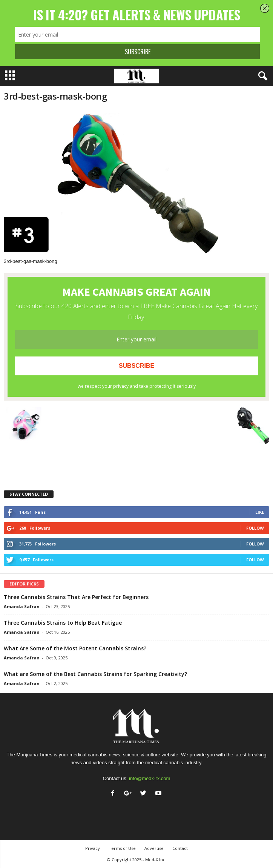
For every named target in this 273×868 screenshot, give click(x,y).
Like (260, 512)
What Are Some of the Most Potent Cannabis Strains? (75, 648)
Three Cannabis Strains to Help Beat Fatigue (63, 623)
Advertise (154, 848)
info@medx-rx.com (150, 778)
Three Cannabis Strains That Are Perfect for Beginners (76, 597)
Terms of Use (122, 848)
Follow (255, 528)
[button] (261, 76)
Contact (180, 848)
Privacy (93, 848)
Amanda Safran (22, 606)
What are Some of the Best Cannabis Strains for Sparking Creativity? (95, 674)
